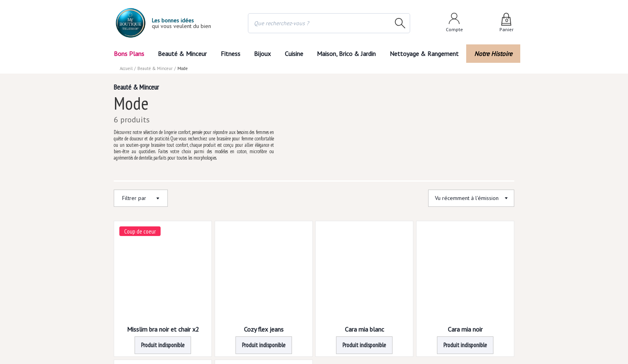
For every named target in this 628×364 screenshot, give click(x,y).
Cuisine (294, 54)
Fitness (230, 54)
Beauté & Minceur (182, 54)
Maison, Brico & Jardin (348, 54)
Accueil (127, 68)
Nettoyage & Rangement (427, 54)
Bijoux (262, 54)
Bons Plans (129, 54)
